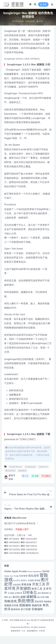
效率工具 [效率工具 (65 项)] (37, 589)
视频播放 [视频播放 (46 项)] (48, 602)
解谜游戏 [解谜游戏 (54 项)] (16, 609)
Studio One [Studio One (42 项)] (9, 576)
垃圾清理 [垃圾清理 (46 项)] (17, 585)
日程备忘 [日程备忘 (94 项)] (30, 592)
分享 (25, 476)
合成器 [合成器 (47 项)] (31, 580)
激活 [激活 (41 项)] (10, 597)
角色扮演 (22, 471)
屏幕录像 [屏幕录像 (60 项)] (26, 585)
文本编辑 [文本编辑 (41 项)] (11, 593)
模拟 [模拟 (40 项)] (39, 593)
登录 (43, 5)
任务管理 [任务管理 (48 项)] (23, 576)
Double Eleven (16, 467)
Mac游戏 (31, 21)
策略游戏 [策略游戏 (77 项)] (10, 601)
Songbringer (30, 467)
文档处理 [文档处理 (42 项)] (18, 593)
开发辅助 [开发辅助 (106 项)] (23, 588)
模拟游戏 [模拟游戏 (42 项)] (45, 593)
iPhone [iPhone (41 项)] (30, 572)
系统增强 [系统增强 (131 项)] (26, 601)
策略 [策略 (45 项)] (47, 597)
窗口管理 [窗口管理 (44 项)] (41, 597)
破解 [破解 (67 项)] (23, 597)
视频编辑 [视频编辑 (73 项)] (25, 605)
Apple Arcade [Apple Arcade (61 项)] (19, 571)
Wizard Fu (43, 467)
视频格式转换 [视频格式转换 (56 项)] (11, 605)
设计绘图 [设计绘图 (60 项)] (26, 609)
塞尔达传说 (10, 471)
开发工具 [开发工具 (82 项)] (39, 584)
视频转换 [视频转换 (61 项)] (37, 605)
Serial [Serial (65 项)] (46, 571)
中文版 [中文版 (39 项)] (16, 576)
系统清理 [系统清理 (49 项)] (39, 601)
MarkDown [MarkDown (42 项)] (37, 571)
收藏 (35, 476)
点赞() (46, 476)
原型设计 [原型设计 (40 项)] (24, 580)
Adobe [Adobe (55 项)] (8, 571)
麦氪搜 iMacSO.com (22, 620)
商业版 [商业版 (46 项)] (37, 580)
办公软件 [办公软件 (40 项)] (17, 580)
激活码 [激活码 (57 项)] (16, 597)
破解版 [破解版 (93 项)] (32, 597)
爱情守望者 (10, 477)
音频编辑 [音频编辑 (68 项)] (37, 609)
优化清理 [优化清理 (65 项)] (33, 576)
